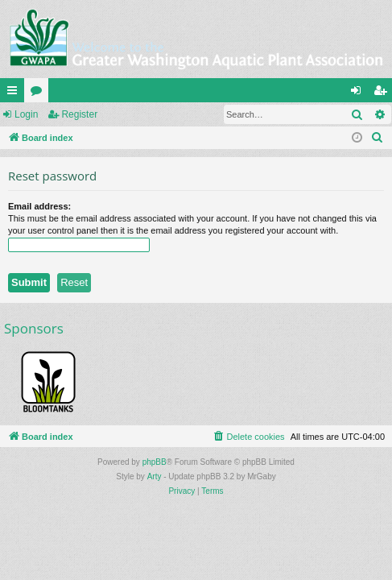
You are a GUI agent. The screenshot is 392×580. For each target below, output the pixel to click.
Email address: (39, 206)
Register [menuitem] (384, 93)
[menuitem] (378, 138)
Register (79, 114)
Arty (155, 476)
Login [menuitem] (359, 93)
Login (26, 114)
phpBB (155, 462)
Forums (39, 93)
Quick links (15, 93)
